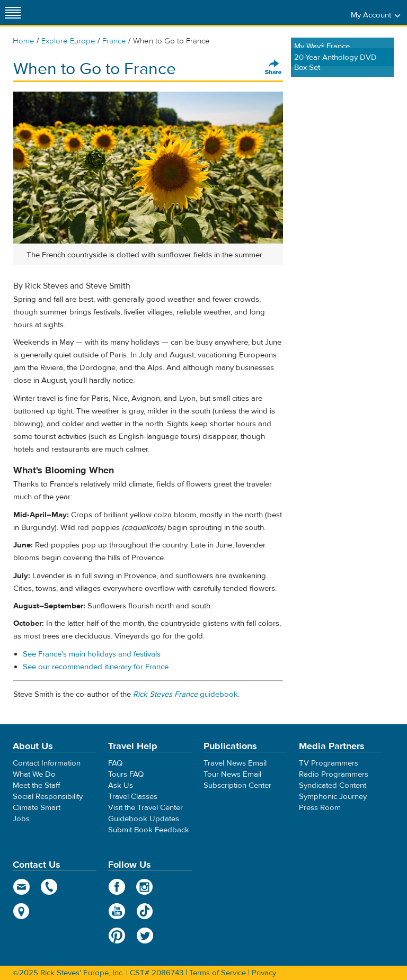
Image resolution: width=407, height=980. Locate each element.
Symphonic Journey (333, 797)
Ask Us (121, 785)
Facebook (117, 887)
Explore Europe (68, 41)
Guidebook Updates (144, 819)
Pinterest (117, 936)
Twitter (145, 936)
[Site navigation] (13, 12)
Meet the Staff (37, 785)
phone (50, 887)
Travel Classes (133, 797)
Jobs (21, 819)
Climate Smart (37, 808)
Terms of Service (218, 973)
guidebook (185, 694)
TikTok (145, 911)
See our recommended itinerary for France (96, 667)
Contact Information (47, 763)
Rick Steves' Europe (203, 12)
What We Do (34, 774)
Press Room (320, 808)
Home (24, 41)
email (21, 887)
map (21, 911)
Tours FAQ (126, 774)
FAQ (115, 763)
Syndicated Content (333, 785)
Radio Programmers (334, 774)
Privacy (264, 973)
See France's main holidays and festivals (92, 654)
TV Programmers (329, 763)
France (114, 41)
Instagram (145, 887)
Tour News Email (232, 774)
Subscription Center (237, 785)
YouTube (117, 911)
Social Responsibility (48, 797)
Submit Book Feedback (149, 830)
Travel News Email (235, 763)
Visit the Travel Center (145, 808)
